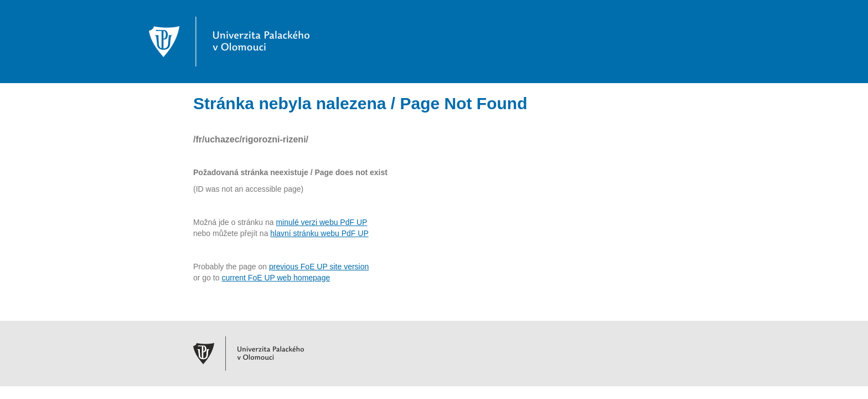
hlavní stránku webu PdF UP (319, 233)
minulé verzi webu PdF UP (321, 222)
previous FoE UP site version (319, 267)
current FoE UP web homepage (276, 278)
